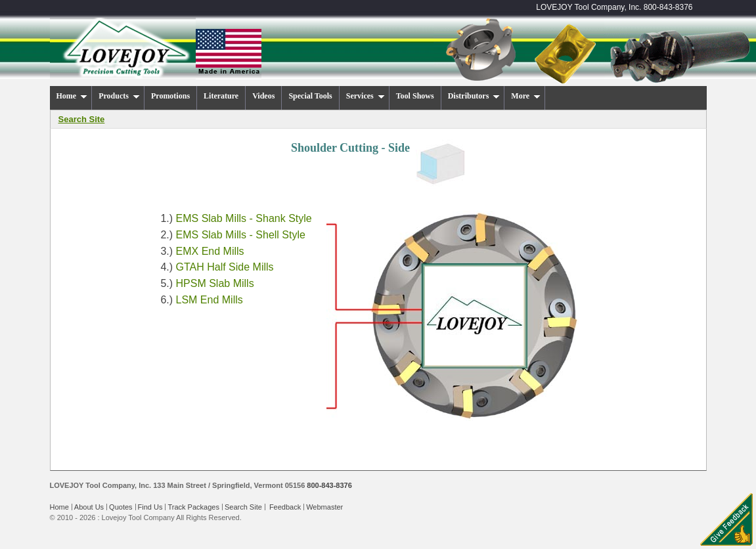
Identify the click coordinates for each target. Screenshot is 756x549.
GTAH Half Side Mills (225, 267)
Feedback (285, 507)
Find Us (150, 507)
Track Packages (193, 507)
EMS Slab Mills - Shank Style (244, 218)
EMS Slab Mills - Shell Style (241, 235)
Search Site (243, 507)
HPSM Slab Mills (215, 283)
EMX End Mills (210, 251)
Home (59, 507)
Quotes (121, 507)
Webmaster (324, 507)
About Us (89, 507)
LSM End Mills (210, 300)
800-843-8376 (668, 7)
